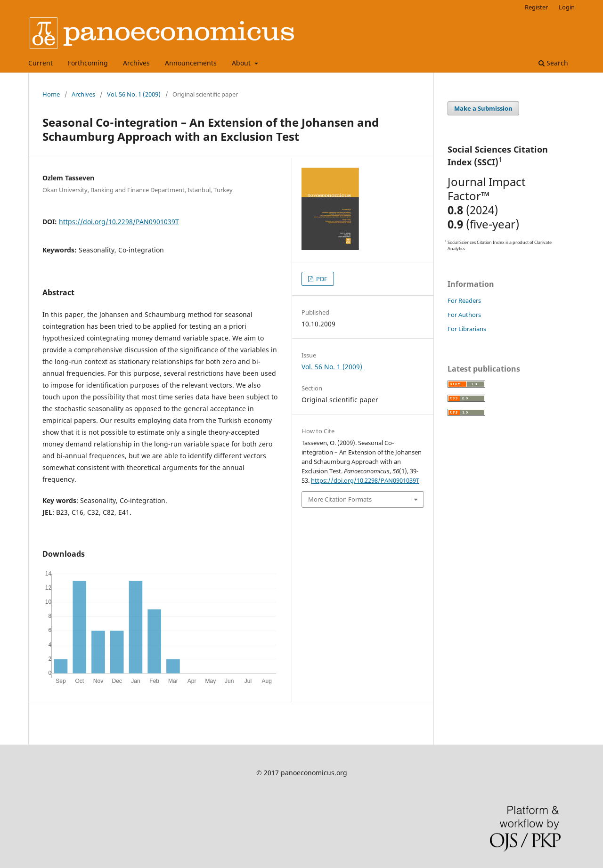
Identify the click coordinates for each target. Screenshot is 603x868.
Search (553, 63)
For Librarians (467, 329)
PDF (321, 279)
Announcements (191, 63)
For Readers (464, 300)
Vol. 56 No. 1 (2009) (134, 94)
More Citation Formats (340, 499)
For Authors (464, 315)
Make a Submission (483, 108)
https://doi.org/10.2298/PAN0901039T (119, 222)
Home (51, 94)
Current (41, 63)
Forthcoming (88, 63)
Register (536, 7)
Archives (136, 63)
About (242, 63)
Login (567, 7)
